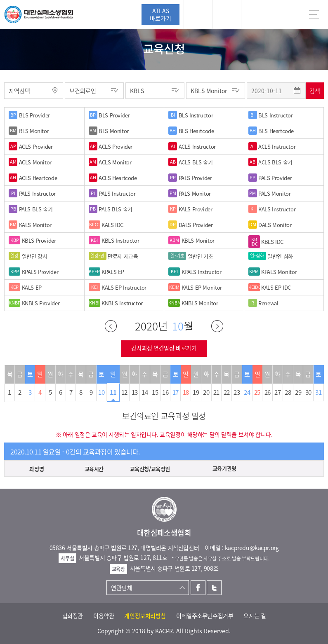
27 (277, 392)
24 (247, 392)
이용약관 (104, 616)
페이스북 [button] (227, 14)
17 (176, 392)
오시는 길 (255, 616)
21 (216, 392)
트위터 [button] (256, 14)
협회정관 (73, 616)
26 (268, 392)
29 (298, 392)
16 (165, 392)
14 (145, 392)
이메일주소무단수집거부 (205, 616)
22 (227, 392)
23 (237, 392)
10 (101, 392)
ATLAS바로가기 (160, 14)
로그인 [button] (198, 14)
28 (288, 392)
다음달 (217, 326)
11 (113, 392)
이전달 (111, 326)
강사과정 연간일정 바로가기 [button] (164, 348)
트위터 (214, 588)
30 (308, 392)
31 (318, 392)
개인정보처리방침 (145, 616)
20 (206, 392)
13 (135, 392)
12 (124, 392)
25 (257, 392)
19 (196, 392)
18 (186, 392)
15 (155, 392)
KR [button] (284, 14)
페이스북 (198, 588)
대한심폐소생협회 (39, 14)
